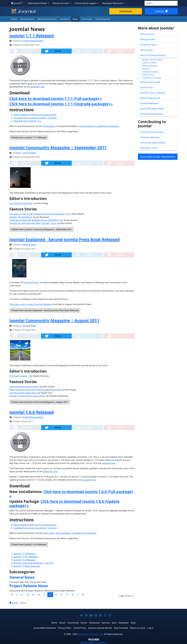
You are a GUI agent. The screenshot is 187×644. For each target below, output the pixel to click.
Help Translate (121, 628)
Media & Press (148, 75)
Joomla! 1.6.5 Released (24, 560)
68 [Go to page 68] (28, 595)
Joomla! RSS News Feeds (152, 109)
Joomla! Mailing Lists (150, 98)
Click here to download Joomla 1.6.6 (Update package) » (64, 504)
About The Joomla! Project (153, 55)
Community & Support (86, 3)
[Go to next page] (78, 595)
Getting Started (148, 39)
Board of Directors (150, 66)
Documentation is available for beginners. (99, 126)
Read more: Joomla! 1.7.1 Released (29, 137)
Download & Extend (38, 3)
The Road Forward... (19, 376)
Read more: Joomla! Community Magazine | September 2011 (42, 229)
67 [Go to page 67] (22, 595)
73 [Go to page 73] (56, 595)
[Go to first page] (12, 595)
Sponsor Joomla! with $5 (100, 628)
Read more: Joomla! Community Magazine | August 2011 (40, 402)
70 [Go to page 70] (39, 595)
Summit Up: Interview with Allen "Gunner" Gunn (33, 223)
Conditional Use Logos (152, 78)
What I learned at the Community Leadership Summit (35, 390)
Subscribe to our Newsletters (158, 157)
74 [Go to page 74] (61, 595)
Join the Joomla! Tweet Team (23, 393)
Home (14, 19)
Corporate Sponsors (150, 137)
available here (89, 480)
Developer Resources (113, 3)
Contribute (87, 19)
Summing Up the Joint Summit (24, 387)
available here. (109, 463)
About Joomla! (27, 19)
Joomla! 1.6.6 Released (32, 412)
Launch (161, 11)
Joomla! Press (32, 282)
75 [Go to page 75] (67, 595)
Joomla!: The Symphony (21, 217)
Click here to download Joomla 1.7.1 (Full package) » (56, 99)
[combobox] (161, 3)
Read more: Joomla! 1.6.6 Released (29, 544)
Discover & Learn (61, 3)
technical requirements (45, 115)
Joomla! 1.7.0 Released (24, 554)
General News (29, 153)
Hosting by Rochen (93, 642)
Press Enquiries (103, 19)
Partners (146, 69)
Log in (150, 628)
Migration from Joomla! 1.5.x (27, 121)
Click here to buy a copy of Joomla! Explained (31, 304)
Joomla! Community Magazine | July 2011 (34, 563)
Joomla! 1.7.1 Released (32, 36)
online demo (49, 126)
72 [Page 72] (50, 595)
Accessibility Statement (45, 628)
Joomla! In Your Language (153, 93)
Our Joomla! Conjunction (21, 203)
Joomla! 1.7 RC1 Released (26, 557)
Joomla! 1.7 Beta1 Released (27, 566)
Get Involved (146, 50)
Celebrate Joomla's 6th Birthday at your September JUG (36, 220)
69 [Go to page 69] (33, 595)
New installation (21, 115)
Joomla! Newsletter (149, 103)
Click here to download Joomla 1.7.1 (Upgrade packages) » (61, 104)
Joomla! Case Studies (150, 82)
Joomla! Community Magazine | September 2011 (58, 148)
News (75, 19)
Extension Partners (150, 72)
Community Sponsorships (153, 143)
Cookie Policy (80, 628)
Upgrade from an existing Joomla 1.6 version (35, 528)
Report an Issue (138, 628)
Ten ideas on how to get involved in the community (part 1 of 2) (40, 214)
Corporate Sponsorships (152, 132)
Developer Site (37, 87)
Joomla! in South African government (27, 396)
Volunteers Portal (149, 148)
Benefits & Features (47, 19)
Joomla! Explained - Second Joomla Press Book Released (64, 239)
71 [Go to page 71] (45, 595)
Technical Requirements (152, 114)
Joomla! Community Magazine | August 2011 (54, 320)
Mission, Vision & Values (152, 60)
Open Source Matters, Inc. (91, 634)
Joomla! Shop (146, 87)
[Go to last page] (83, 595)
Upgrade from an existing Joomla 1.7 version (35, 118)
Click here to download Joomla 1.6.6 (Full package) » (71, 494)
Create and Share (148, 45)
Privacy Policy (65, 628)
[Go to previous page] (17, 595)
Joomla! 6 (65, 19)
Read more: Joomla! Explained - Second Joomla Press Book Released (45, 310)
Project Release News (33, 41)
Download (126, 11)
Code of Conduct (149, 63)
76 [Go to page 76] (73, 595)
